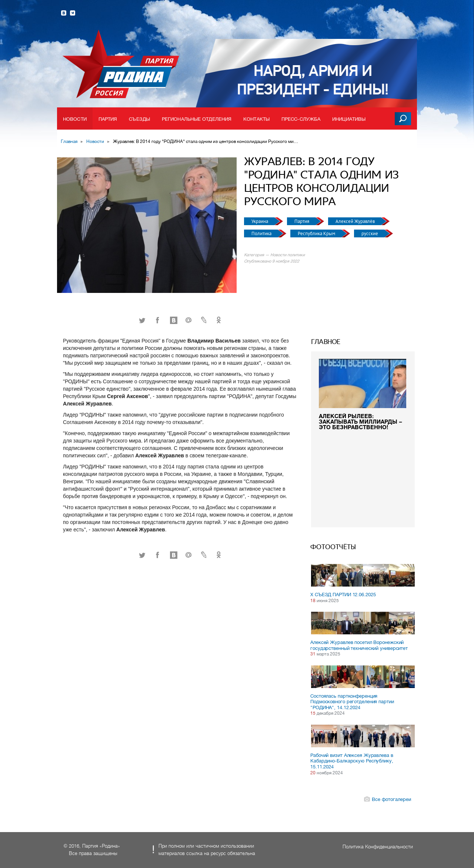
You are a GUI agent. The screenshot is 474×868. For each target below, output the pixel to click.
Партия (108, 119)
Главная (69, 141)
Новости (75, 119)
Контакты (256, 119)
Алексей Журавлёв (356, 221)
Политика (262, 233)
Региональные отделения (197, 119)
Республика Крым (317, 233)
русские (370, 233)
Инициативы (349, 119)
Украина (260, 221)
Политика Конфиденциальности (378, 847)
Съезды (139, 119)
